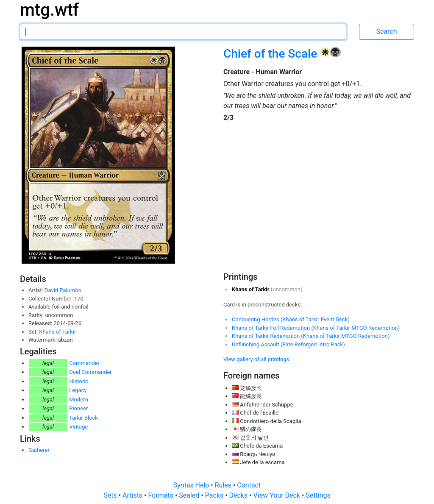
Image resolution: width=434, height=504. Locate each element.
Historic (79, 381)
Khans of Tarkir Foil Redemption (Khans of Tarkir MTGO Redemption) (316, 328)
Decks (239, 495)
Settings (318, 495)
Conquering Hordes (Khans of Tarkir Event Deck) (291, 319)
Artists (133, 495)
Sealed (190, 495)
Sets (111, 495)
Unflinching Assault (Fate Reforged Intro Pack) (288, 344)
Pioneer (78, 408)
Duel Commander (90, 372)
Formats (161, 495)
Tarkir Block (83, 418)
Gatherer (39, 450)
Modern (79, 400)
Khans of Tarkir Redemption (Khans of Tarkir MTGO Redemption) (311, 336)
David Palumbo (63, 290)
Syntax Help (192, 485)
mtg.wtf (49, 10)
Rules (224, 485)
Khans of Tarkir (57, 332)
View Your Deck (278, 495)
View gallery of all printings (256, 359)
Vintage (78, 427)
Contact (249, 485)
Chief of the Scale (272, 54)
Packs (215, 495)
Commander (84, 363)
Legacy (78, 390)
